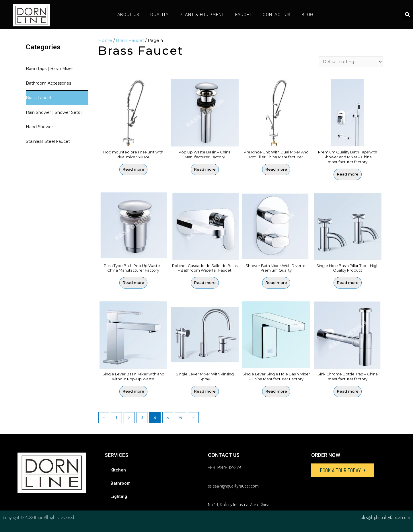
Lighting (119, 496)
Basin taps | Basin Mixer (49, 69)
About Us (128, 15)
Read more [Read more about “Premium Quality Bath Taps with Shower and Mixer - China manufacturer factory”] (348, 174)
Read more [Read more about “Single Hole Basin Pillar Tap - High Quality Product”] (348, 283)
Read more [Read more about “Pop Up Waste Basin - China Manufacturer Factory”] (205, 169)
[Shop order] (351, 62)
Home (105, 40)
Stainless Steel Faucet (48, 141)
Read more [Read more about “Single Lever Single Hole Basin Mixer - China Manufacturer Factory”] (276, 391)
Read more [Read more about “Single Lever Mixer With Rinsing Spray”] (205, 391)
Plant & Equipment (202, 15)
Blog (307, 15)
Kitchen (118, 469)
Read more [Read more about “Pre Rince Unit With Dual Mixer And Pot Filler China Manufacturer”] (276, 169)
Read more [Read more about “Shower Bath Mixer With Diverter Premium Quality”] (276, 283)
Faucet (243, 15)
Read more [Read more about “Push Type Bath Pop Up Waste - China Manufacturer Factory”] (133, 283)
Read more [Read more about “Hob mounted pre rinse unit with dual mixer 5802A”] (133, 169)
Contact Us (277, 15)
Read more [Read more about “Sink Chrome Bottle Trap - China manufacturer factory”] (348, 391)
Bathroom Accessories (48, 83)
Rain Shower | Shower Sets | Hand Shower (54, 120)
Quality (159, 15)
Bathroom (120, 483)
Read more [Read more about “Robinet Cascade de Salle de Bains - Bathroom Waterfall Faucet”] (205, 283)
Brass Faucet (39, 98)
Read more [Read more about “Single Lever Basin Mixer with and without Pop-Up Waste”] (133, 391)
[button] (343, 470)
